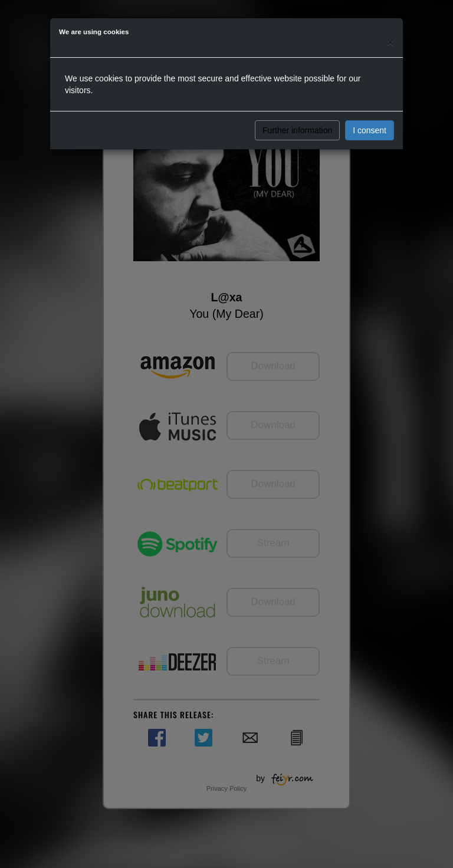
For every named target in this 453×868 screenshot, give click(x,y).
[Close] (390, 42)
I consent (370, 130)
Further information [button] (297, 130)
